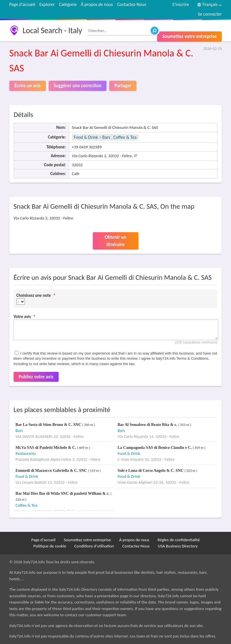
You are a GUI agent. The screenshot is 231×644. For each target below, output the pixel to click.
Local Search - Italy (52, 30)
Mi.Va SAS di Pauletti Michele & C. (46, 448)
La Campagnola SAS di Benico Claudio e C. (155, 448)
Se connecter (210, 14)
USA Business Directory (178, 546)
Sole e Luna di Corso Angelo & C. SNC (151, 471)
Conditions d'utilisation (94, 546)
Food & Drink (86, 137)
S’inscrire (180, 4)
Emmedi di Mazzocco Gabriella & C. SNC (52, 471)
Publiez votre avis (36, 377)
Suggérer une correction (78, 86)
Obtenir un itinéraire (115, 241)
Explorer (47, 4)
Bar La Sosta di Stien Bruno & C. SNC (49, 425)
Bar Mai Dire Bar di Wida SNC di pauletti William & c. (63, 493)
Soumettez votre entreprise (189, 36)
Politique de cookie (50, 546)
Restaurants (26, 453)
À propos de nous (97, 4)
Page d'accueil (22, 4)
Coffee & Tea (125, 137)
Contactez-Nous (132, 4)
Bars (106, 137)
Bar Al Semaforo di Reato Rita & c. (148, 425)
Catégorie (68, 4)
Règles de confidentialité (179, 540)
